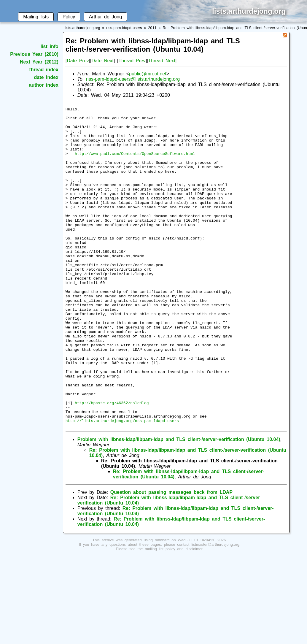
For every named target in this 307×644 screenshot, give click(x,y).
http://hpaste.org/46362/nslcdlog (112, 462)
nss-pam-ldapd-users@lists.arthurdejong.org (133, 79)
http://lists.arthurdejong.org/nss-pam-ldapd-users (122, 484)
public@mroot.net (148, 74)
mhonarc (162, 604)
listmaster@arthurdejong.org (215, 609)
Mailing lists (36, 17)
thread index (44, 70)
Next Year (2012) (39, 62)
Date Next (102, 61)
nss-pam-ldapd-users (124, 28)
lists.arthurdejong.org (82, 28)
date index (46, 77)
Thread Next (162, 61)
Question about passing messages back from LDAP (171, 556)
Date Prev (78, 61)
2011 (152, 28)
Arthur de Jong (105, 17)
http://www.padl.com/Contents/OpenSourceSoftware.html (135, 163)
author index (44, 85)
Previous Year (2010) (34, 54)
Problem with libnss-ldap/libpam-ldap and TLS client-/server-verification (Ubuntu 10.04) (179, 503)
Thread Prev (132, 61)
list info (50, 46)
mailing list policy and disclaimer (174, 613)
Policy (69, 17)
